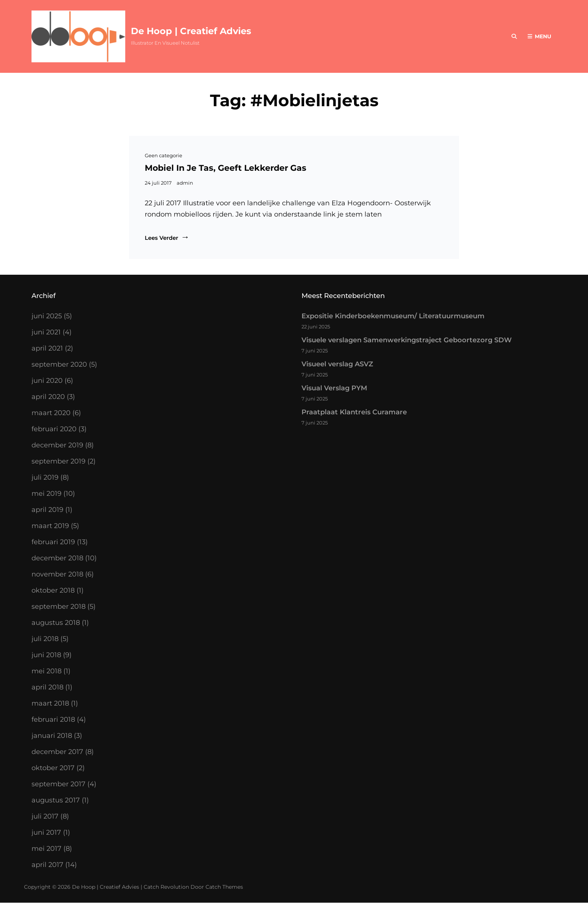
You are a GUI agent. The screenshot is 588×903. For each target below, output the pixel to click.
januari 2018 (52, 736)
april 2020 (48, 397)
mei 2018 (46, 671)
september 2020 (59, 364)
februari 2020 (54, 429)
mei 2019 (46, 494)
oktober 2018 (53, 590)
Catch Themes (224, 887)
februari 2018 (53, 719)
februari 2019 (53, 542)
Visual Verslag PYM (334, 388)
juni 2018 (46, 655)
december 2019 (57, 445)
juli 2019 (45, 477)
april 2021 (47, 348)
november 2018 (57, 574)
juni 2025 (47, 316)
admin (185, 183)
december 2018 (57, 558)
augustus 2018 (56, 623)
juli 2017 (45, 816)
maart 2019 (50, 526)
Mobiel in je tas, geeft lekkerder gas (226, 168)
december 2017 (57, 752)
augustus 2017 (56, 800)
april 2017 (47, 865)
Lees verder (167, 238)
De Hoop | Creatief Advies (191, 31)
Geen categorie (163, 155)
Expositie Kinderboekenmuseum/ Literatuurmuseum (393, 316)
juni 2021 (46, 332)
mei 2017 (46, 849)
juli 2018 (45, 639)
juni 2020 (47, 381)
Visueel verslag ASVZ (337, 364)
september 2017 (58, 784)
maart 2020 (51, 413)
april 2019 (47, 510)
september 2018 (58, 607)
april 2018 (47, 687)
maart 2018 (50, 703)
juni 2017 (46, 832)
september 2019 (58, 461)
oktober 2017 (53, 768)
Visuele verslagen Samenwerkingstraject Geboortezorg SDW (407, 340)
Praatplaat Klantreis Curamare (354, 412)
